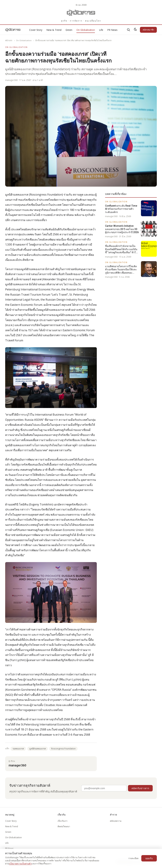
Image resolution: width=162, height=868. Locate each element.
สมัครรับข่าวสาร (140, 788)
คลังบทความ (116, 821)
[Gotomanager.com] (81, 13)
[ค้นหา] (129, 30)
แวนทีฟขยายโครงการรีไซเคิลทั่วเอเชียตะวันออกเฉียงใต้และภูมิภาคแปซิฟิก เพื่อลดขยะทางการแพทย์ (121, 270)
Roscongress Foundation (63, 749)
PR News (112, 30)
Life (101, 30)
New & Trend (54, 30)
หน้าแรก (9, 40)
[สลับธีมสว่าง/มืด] (135, 30)
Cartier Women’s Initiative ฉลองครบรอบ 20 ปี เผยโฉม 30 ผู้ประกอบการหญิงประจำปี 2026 (122, 229)
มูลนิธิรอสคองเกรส (38, 749)
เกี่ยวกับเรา (63, 821)
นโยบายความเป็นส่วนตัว (20, 864)
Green (69, 30)
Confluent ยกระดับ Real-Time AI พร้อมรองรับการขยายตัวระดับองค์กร (121, 209)
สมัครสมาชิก (148, 30)
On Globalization (86, 30)
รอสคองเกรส (18, 749)
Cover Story (36, 30)
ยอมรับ (149, 858)
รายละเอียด (133, 858)
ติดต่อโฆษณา (64, 826)
